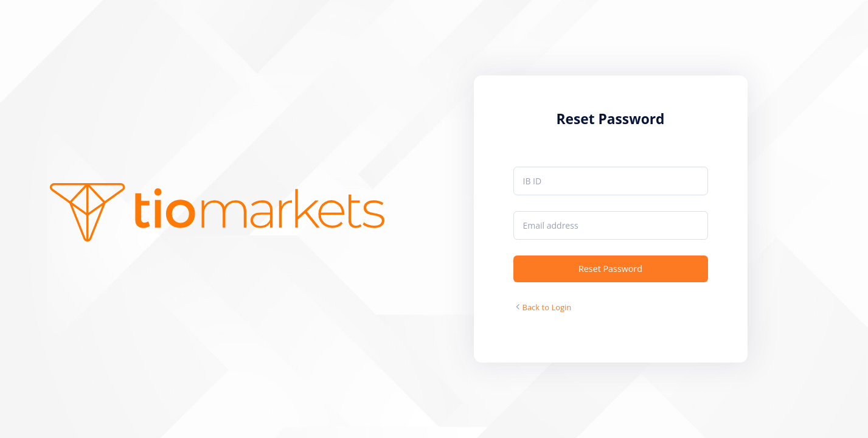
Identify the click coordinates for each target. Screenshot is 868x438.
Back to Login (547, 307)
